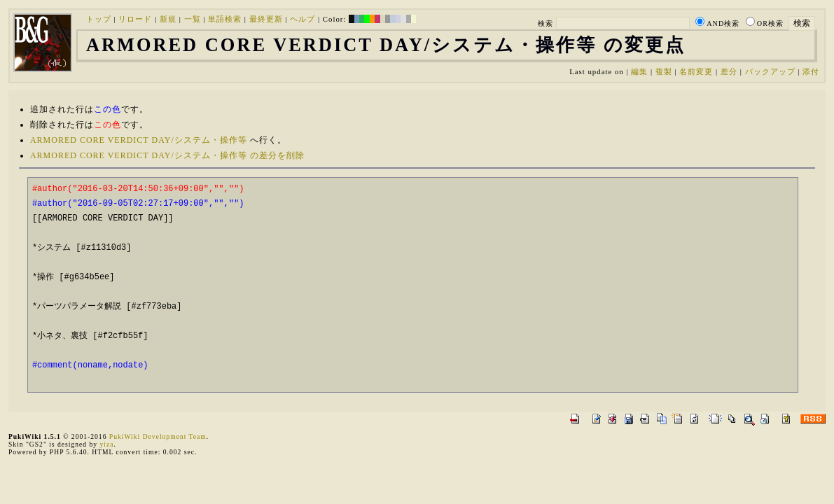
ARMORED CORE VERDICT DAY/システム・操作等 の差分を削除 (167, 155)
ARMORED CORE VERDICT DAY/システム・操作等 (139, 140)
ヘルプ (303, 19)
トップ (99, 19)
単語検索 (225, 19)
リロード (135, 19)
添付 (811, 71)
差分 (729, 71)
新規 (168, 19)
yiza (106, 444)
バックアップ (770, 71)
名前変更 (696, 71)
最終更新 (266, 19)
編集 (639, 71)
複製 (664, 71)
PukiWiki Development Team (158, 436)
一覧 (193, 19)
